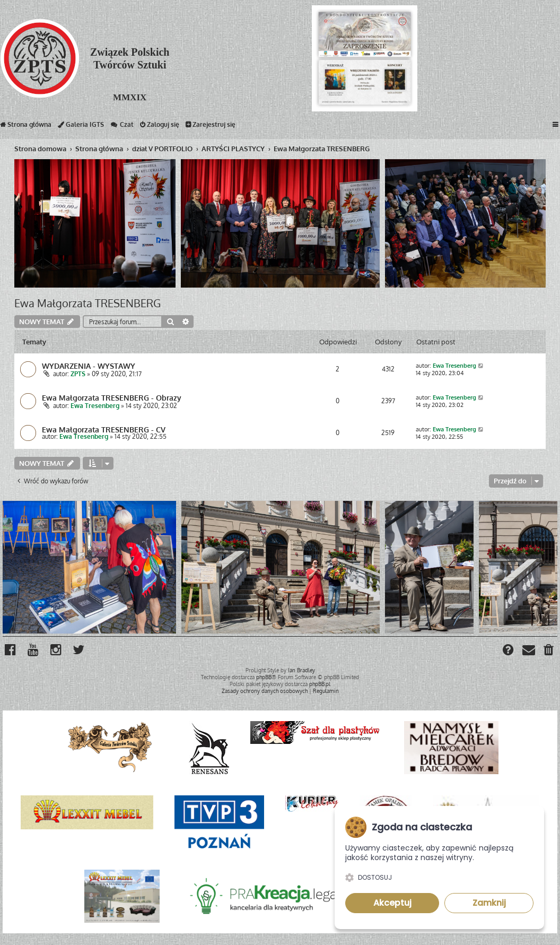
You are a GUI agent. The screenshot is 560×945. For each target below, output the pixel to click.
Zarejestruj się (211, 127)
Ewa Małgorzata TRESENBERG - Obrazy (112, 397)
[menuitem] (549, 651)
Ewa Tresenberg (454, 366)
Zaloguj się (160, 127)
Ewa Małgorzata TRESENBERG (87, 303)
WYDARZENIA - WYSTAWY (89, 366)
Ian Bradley (301, 670)
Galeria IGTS (81, 127)
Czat (122, 127)
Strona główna (26, 127)
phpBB (264, 677)
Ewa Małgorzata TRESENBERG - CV (104, 429)
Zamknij (489, 903)
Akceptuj (392, 903)
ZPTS (78, 374)
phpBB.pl (320, 684)
